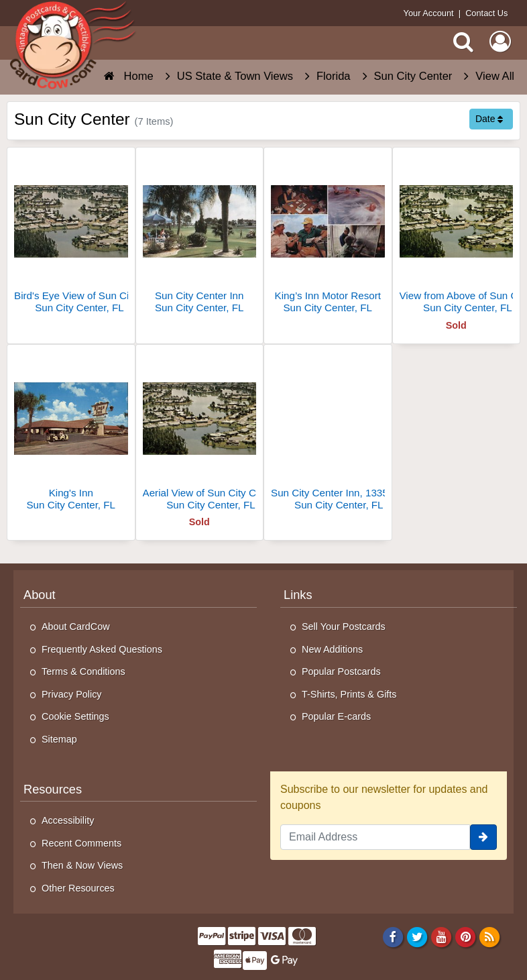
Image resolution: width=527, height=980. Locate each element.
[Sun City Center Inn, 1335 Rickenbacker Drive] (328, 433)
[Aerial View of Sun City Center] (200, 433)
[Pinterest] (466, 936)
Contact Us (486, 13)
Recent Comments (81, 843)
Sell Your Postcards (344, 627)
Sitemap (59, 739)
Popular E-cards (336, 716)
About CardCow (76, 627)
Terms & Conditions (83, 671)
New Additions (332, 649)
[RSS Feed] (490, 936)
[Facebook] (393, 936)
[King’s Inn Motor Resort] (328, 236)
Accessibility (68, 820)
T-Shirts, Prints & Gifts (349, 694)
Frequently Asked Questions (102, 649)
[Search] (463, 42)
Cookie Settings (75, 716)
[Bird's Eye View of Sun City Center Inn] (71, 236)
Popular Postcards (341, 671)
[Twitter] (417, 936)
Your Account (429, 13)
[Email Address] (375, 837)
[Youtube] (442, 936)
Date (489, 119)
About (40, 595)
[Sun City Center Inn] (200, 236)
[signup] (483, 837)
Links (298, 595)
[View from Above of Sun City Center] (457, 236)
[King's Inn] (71, 433)
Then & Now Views (82, 865)
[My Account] (500, 42)
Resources (53, 789)
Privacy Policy (72, 694)
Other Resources (78, 888)
